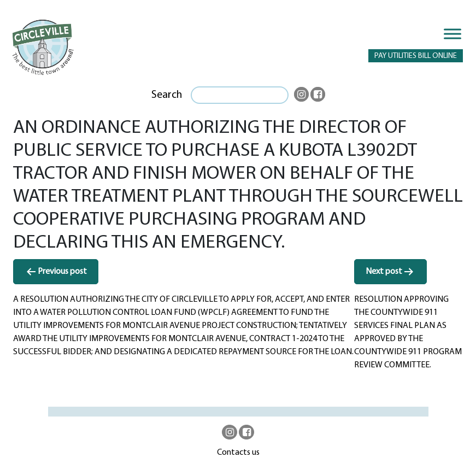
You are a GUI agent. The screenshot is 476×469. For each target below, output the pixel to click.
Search (167, 95)
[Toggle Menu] (453, 34)
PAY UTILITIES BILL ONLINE (416, 56)
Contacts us (238, 453)
